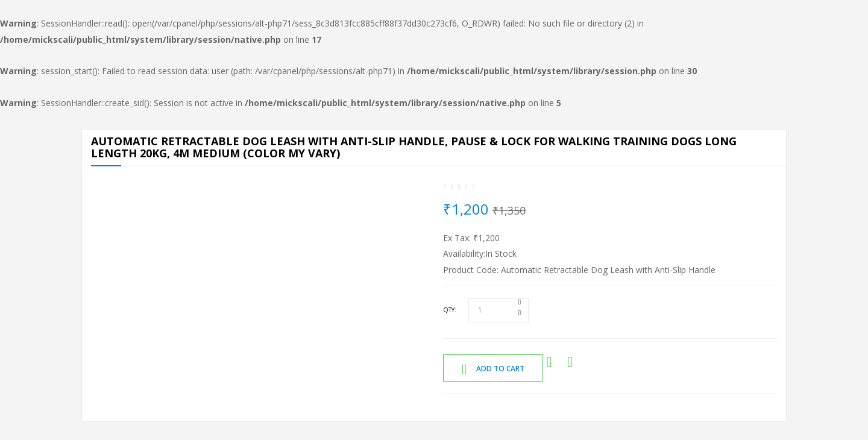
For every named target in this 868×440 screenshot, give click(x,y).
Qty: (450, 310)
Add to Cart (493, 369)
